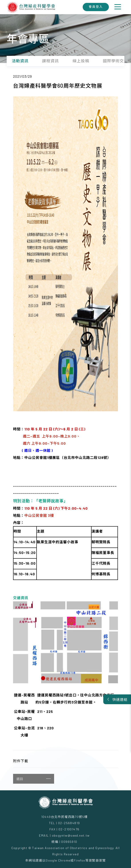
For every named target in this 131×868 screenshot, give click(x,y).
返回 (34, 779)
